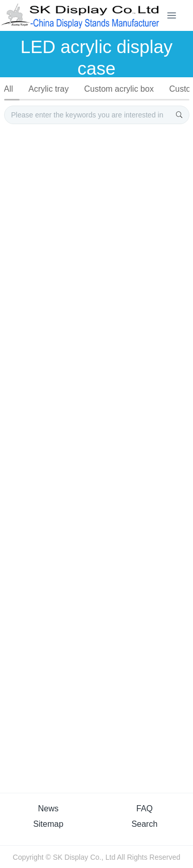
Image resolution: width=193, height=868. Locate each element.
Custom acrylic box (119, 89)
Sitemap (48, 824)
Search (144, 824)
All (9, 89)
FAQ (145, 809)
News (48, 809)
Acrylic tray (48, 89)
